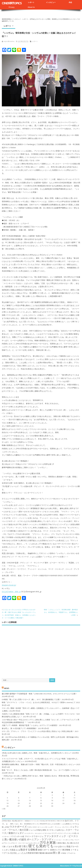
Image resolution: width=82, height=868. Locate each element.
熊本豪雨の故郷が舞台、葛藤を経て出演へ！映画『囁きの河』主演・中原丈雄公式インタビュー (39, 764)
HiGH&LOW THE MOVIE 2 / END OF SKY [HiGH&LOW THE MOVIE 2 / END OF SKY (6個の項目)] (52, 821)
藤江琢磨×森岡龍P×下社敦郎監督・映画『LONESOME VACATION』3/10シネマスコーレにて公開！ (39, 694)
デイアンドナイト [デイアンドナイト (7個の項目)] (58, 833)
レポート (31, 2)
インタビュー (51, 2)
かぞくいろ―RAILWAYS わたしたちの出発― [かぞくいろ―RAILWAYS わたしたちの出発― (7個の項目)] (46, 824)
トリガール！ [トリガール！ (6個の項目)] (6, 837)
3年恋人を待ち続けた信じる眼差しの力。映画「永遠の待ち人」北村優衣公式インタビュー (37, 753)
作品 (70, 2)
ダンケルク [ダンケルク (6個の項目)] (48, 833)
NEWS (7, 688)
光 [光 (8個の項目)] (13, 846)
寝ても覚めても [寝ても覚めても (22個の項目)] (41, 846)
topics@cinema (9, 41)
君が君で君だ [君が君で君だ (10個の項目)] (21, 846)
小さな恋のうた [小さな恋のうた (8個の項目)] (60, 846)
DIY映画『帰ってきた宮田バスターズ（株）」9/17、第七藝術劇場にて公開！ (31, 699)
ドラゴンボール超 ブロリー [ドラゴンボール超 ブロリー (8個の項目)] (21, 836)
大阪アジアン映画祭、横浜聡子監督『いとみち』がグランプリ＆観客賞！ (30, 725)
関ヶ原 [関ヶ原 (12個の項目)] (57, 853)
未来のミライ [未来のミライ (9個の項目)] (56, 850)
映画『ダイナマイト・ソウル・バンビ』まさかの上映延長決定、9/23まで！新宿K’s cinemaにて (39, 702)
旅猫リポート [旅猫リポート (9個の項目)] (44, 850)
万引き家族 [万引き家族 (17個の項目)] (48, 842)
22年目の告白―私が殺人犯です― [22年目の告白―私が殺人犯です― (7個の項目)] (13, 821)
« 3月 (4, 809)
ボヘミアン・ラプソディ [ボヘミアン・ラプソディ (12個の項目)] (40, 839)
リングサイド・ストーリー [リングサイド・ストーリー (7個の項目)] (17, 843)
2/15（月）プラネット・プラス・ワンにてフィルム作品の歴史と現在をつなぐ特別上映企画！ (38, 731)
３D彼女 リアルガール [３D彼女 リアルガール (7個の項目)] (68, 853)
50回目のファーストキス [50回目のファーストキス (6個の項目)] (32, 821)
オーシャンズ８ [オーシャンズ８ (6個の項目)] (43, 827)
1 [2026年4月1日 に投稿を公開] (41, 795)
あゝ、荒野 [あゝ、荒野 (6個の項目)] (10, 824)
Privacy (12, 7)
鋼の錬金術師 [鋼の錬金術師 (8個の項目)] (47, 853)
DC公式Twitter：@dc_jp (11, 592)
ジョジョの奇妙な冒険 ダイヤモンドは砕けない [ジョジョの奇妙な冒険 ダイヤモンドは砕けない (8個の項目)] (47, 830)
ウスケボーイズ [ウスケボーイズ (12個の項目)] (18, 827)
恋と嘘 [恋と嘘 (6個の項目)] (18, 850)
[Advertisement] (41, 650)
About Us (31, 7)
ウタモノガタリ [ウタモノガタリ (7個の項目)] (32, 827)
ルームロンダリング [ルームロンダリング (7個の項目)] (33, 843)
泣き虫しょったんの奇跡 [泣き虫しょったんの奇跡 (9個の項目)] (21, 853)
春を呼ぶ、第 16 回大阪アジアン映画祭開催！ (20, 728)
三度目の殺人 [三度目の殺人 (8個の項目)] (61, 843)
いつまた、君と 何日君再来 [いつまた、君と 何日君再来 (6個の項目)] (22, 824)
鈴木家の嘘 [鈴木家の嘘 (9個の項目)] (37, 853)
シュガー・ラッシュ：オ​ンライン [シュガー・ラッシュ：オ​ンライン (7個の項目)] (59, 827)
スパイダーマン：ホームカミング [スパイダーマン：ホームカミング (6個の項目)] (34, 833)
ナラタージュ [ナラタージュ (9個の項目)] (38, 836)
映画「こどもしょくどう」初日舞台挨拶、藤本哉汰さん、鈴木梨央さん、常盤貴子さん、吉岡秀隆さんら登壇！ (61, 612)
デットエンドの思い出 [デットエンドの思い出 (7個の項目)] (72, 833)
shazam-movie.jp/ (9, 585)
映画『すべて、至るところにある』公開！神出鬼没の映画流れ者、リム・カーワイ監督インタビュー (41, 770)
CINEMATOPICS (12, 3)
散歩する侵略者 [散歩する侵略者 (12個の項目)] (29, 849)
